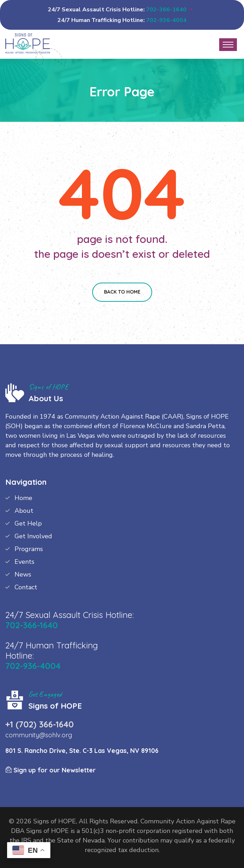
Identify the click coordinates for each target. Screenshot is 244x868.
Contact (26, 587)
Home (23, 498)
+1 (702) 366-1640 (40, 724)
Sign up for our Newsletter (51, 770)
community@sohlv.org (39, 735)
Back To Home (122, 292)
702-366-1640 (166, 10)
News (23, 574)
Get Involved (33, 536)
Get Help (28, 523)
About (24, 511)
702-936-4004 (166, 20)
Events (24, 562)
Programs (29, 549)
